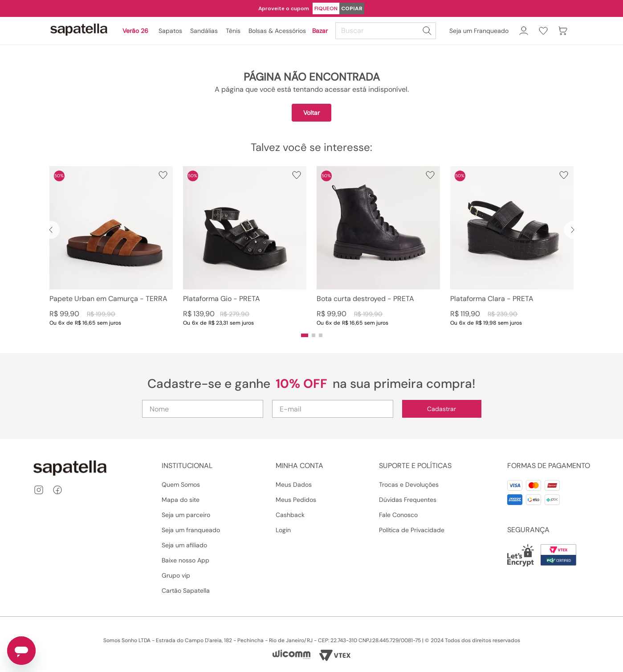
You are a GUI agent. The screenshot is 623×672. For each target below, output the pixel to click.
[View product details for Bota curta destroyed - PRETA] (378, 246)
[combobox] (387, 31)
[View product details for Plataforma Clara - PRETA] (512, 246)
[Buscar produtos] (427, 31)
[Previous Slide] (51, 230)
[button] (305, 335)
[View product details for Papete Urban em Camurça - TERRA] (111, 246)
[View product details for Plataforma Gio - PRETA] (245, 246)
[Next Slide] (573, 230)
